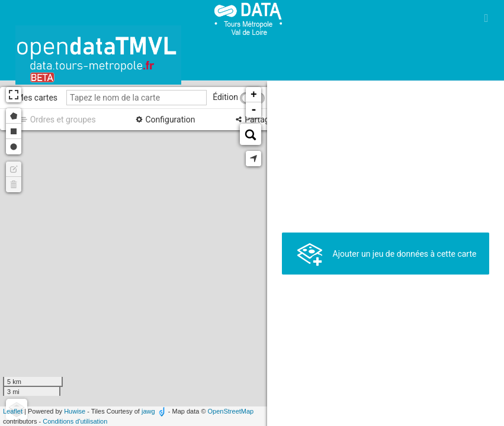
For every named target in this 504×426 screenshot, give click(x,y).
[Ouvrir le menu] (486, 18)
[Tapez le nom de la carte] (137, 98)
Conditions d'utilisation (75, 421)
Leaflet (13, 411)
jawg (148, 411)
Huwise (75, 411)
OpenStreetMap (231, 411)
